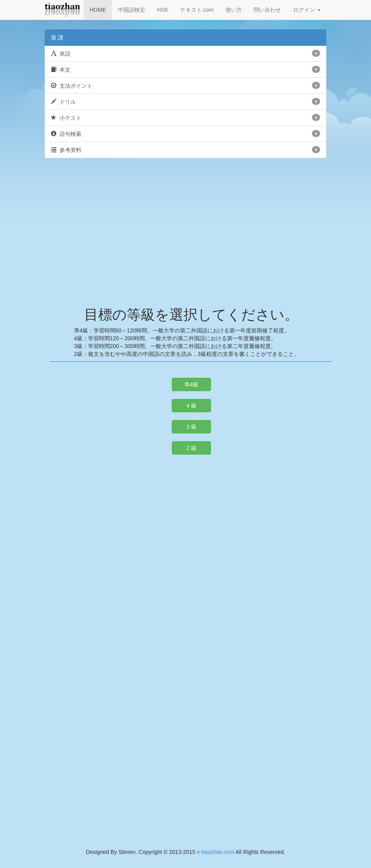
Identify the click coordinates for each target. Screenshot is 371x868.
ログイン (307, 10)
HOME (98, 10)
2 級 (191, 448)
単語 (185, 53)
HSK (163, 10)
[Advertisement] (185, 229)
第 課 (57, 38)
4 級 (191, 406)
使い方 (234, 10)
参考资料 (185, 150)
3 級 (191, 427)
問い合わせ (267, 10)
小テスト (185, 117)
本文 (185, 69)
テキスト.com (197, 10)
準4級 (191, 384)
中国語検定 (131, 10)
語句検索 (185, 134)
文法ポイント (185, 85)
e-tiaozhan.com (216, 852)
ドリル (185, 101)
